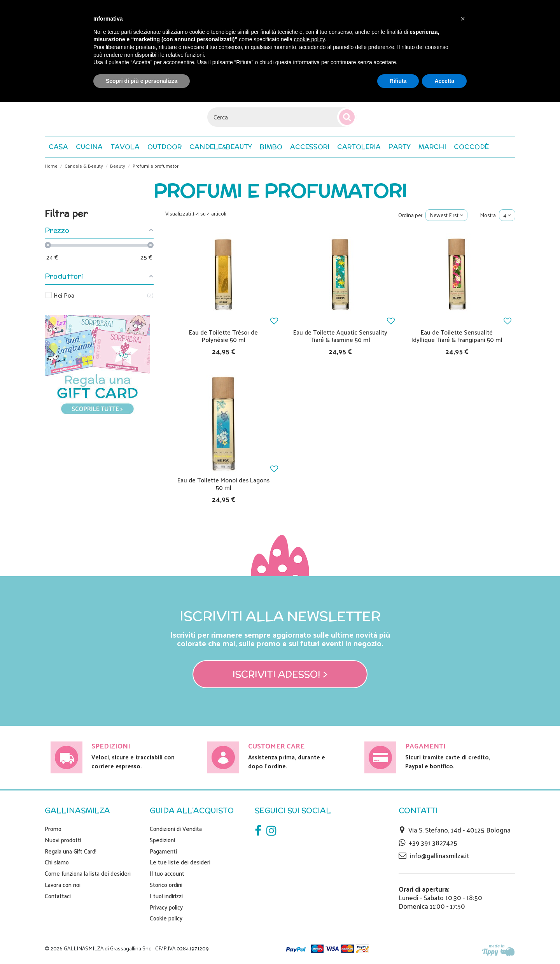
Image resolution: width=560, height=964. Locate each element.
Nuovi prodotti (63, 840)
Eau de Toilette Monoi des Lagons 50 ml (223, 484)
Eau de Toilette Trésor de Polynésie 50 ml (223, 336)
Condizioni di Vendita (176, 829)
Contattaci (58, 896)
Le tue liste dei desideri (180, 862)
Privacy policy (166, 907)
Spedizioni (162, 840)
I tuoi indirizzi (166, 896)
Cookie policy (166, 918)
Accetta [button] (444, 81)
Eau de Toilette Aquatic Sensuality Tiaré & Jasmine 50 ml (340, 336)
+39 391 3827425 (433, 843)
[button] (471, 147)
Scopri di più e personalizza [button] (142, 81)
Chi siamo (57, 862)
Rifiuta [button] (398, 81)
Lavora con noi (63, 885)
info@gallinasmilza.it (439, 855)
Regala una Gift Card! (71, 851)
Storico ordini (166, 885)
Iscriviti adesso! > (280, 674)
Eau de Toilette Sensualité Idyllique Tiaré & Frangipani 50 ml (457, 336)
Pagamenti (163, 851)
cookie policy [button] (309, 39)
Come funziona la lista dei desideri (88, 873)
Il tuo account (167, 873)
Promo (53, 829)
